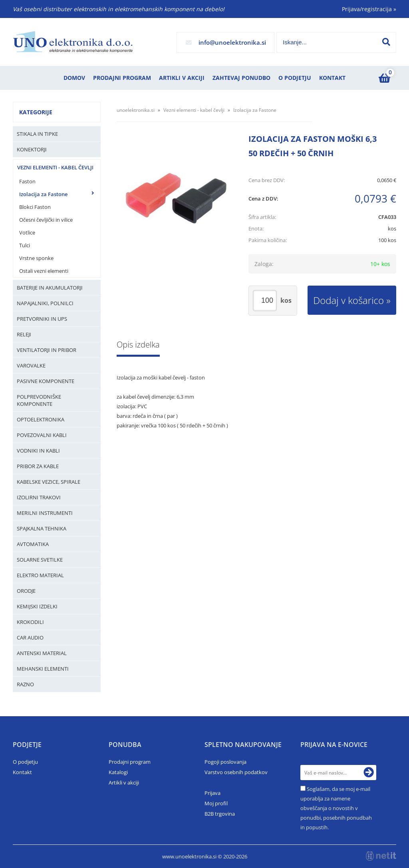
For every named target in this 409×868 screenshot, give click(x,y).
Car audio (30, 638)
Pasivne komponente (46, 381)
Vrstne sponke (36, 258)
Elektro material (40, 575)
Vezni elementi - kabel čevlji (55, 167)
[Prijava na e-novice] (369, 773)
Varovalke (31, 365)
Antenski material (42, 653)
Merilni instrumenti (45, 513)
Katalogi (118, 772)
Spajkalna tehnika (42, 528)
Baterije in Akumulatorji (50, 288)
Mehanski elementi (43, 669)
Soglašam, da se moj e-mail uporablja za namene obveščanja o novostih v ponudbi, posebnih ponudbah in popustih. (336, 808)
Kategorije (36, 112)
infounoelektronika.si (232, 42)
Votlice (27, 232)
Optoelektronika (41, 419)
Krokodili (30, 622)
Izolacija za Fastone (43, 194)
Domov (74, 78)
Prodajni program (122, 78)
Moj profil (216, 803)
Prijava (212, 793)
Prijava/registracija (369, 9)
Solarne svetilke (40, 560)
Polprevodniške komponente (39, 400)
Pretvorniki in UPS (42, 319)
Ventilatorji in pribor (47, 350)
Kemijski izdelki (37, 606)
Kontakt (332, 78)
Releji (24, 334)
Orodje (26, 591)
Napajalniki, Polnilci (45, 303)
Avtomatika (33, 544)
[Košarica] (384, 78)
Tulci (25, 245)
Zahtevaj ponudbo (241, 78)
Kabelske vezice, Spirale (49, 482)
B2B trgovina (220, 814)
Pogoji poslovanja (225, 762)
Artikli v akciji (182, 78)
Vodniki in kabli (38, 451)
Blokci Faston (35, 207)
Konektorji (32, 149)
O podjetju (295, 78)
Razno (25, 684)
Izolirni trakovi (39, 497)
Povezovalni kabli (42, 435)
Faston (27, 181)
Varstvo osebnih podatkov (236, 772)
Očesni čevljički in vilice (46, 220)
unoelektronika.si (136, 110)
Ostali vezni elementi (44, 271)
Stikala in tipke (37, 134)
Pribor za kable (38, 466)
